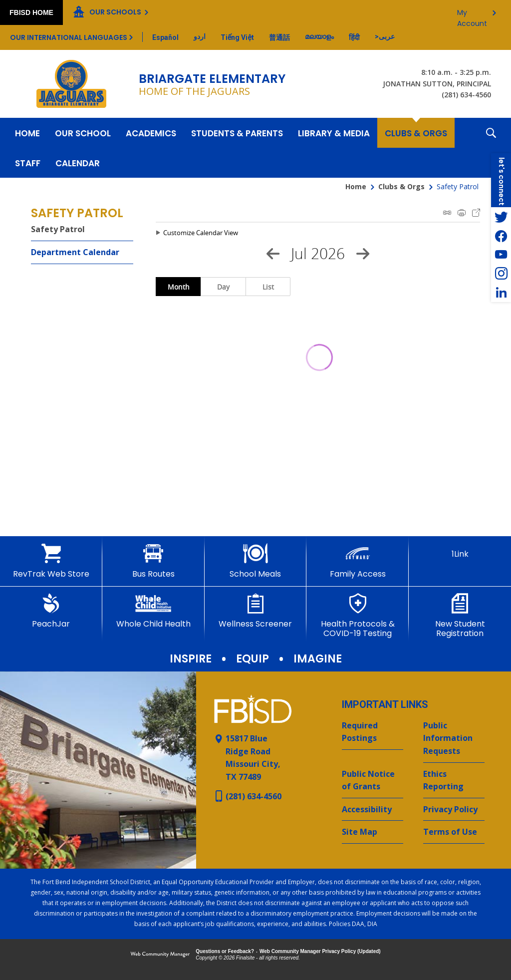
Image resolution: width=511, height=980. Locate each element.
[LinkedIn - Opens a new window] (501, 293)
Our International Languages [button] (69, 37)
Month (179, 287)
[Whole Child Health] (153, 611)
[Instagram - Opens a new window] (501, 274)
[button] (491, 148)
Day (223, 287)
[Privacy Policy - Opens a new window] (454, 810)
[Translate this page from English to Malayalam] (319, 36)
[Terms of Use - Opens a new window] (454, 832)
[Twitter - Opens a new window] (501, 217)
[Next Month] (363, 254)
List (268, 287)
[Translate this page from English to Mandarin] (279, 37)
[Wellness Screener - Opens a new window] (256, 611)
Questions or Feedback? (225, 951)
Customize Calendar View (201, 233)
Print (462, 213)
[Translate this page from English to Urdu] (200, 36)
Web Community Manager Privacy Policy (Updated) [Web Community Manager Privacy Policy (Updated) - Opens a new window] (320, 951)
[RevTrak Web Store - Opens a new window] (51, 561)
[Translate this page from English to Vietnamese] (237, 37)
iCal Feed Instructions (447, 213)
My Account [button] (472, 15)
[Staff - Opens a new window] (28, 163)
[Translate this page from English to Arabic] (385, 36)
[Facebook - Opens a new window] (501, 236)
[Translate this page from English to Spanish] (165, 37)
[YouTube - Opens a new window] (501, 255)
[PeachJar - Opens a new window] (51, 611)
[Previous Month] (273, 254)
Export (476, 213)
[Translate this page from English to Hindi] (354, 37)
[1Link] (460, 551)
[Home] (27, 133)
